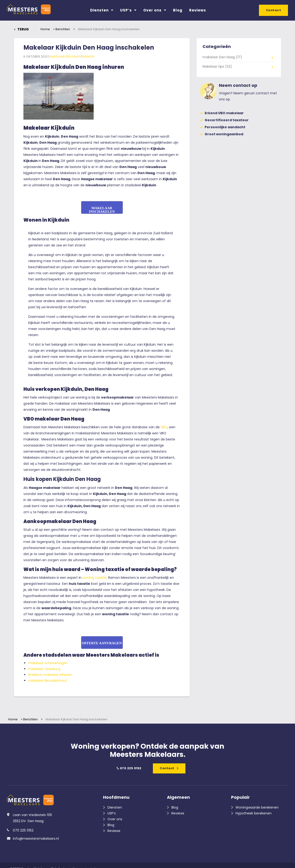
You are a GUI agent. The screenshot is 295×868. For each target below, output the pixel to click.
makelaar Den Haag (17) (222, 57)
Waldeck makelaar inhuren (50, 675)
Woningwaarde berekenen (257, 807)
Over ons (155, 10)
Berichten (63, 29)
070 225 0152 (129, 768)
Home (45, 29)
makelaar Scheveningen (48, 663)
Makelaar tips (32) (217, 66)
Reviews (198, 10)
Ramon (88, 57)
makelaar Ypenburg (44, 669)
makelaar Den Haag (65, 57)
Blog (178, 10)
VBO (164, 427)
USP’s (128, 10)
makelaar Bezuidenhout (48, 681)
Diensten (102, 10)
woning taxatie (94, 578)
